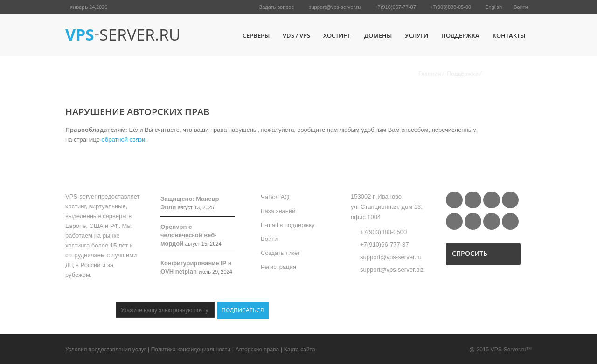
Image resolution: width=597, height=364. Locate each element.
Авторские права (257, 350)
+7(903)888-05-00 (451, 7)
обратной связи (124, 140)
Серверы (256, 35)
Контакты (509, 35)
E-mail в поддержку (288, 225)
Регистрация (278, 267)
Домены (378, 35)
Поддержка (460, 35)
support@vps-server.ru (335, 7)
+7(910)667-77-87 (395, 7)
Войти (521, 7)
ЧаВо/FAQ (275, 197)
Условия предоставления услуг (106, 350)
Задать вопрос (277, 7)
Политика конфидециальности (191, 350)
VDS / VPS (296, 35)
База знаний (278, 211)
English (493, 7)
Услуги (417, 35)
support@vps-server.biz (392, 270)
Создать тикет (281, 253)
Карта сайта (300, 350)
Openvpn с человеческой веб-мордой (189, 235)
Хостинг (337, 35)
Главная (430, 73)
